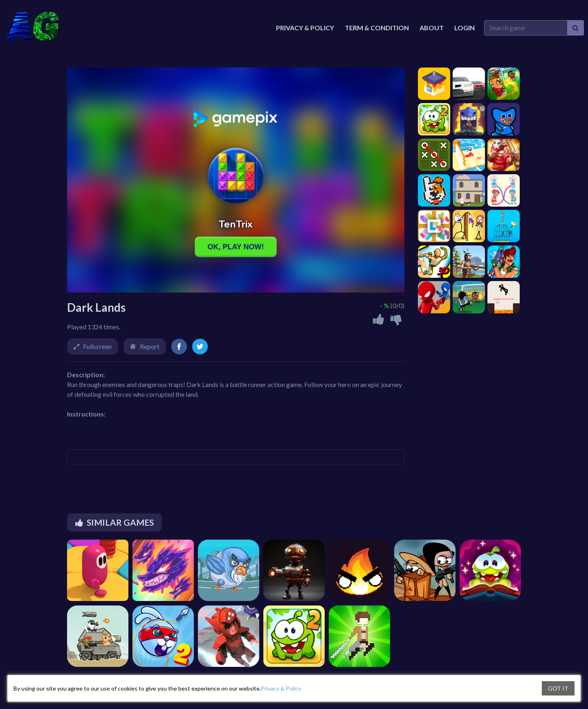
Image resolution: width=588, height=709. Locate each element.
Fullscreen (97, 346)
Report (150, 346)
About (432, 28)
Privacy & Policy (281, 688)
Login (465, 28)
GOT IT (558, 688)
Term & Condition (377, 28)
